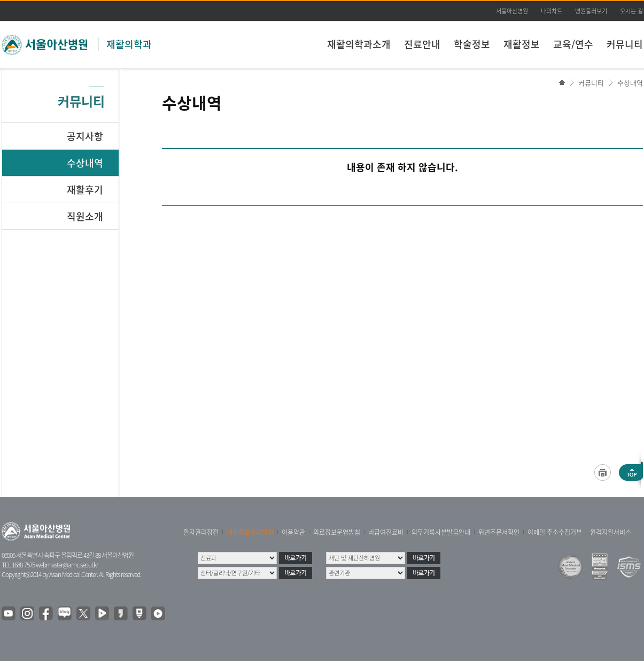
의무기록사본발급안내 (441, 532)
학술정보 (472, 44)
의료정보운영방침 (337, 532)
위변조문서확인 (499, 532)
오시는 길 (631, 11)
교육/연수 (573, 44)
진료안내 (422, 44)
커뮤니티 (625, 44)
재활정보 (522, 44)
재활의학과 (129, 44)
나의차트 (552, 11)
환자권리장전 (201, 532)
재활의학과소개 (359, 44)
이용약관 (293, 532)
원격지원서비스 (611, 532)
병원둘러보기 (591, 11)
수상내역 (630, 83)
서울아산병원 (512, 11)
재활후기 (85, 190)
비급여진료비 (386, 532)
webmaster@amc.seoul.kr (67, 565)
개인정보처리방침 (250, 532)
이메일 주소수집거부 (555, 532)
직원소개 (85, 216)
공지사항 (85, 136)
